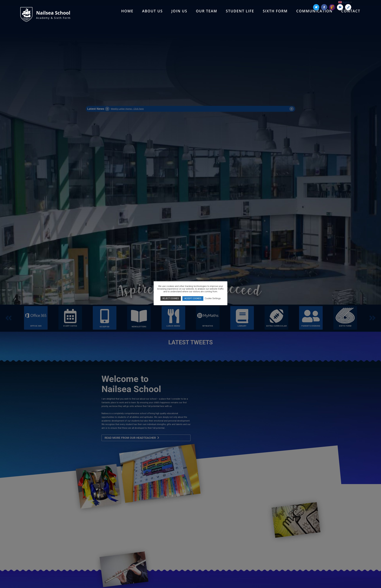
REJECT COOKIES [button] (171, 298)
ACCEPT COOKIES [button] (193, 298)
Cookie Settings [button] (213, 298)
